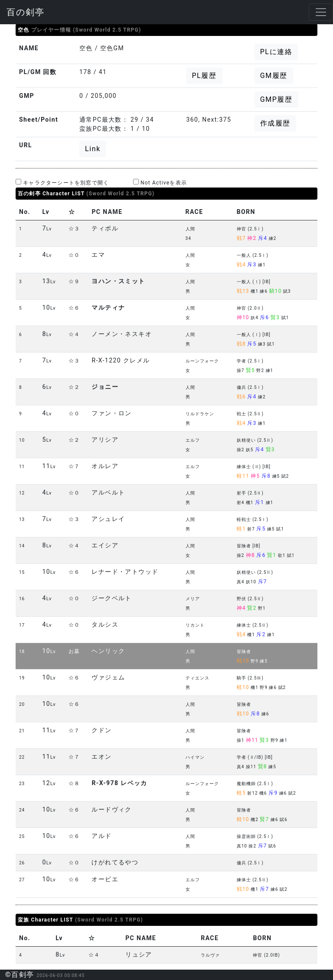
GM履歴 (274, 76)
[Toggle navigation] (321, 12)
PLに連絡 (276, 52)
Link (93, 149)
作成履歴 (275, 123)
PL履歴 (204, 76)
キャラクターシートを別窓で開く (62, 182)
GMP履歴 (276, 99)
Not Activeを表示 (160, 182)
